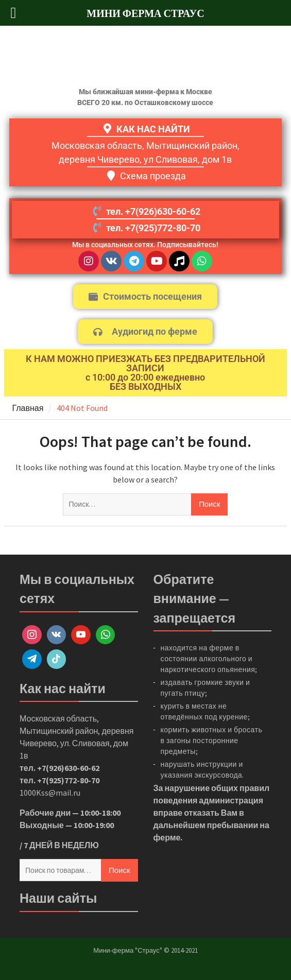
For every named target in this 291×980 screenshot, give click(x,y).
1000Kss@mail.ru (50, 793)
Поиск (119, 870)
